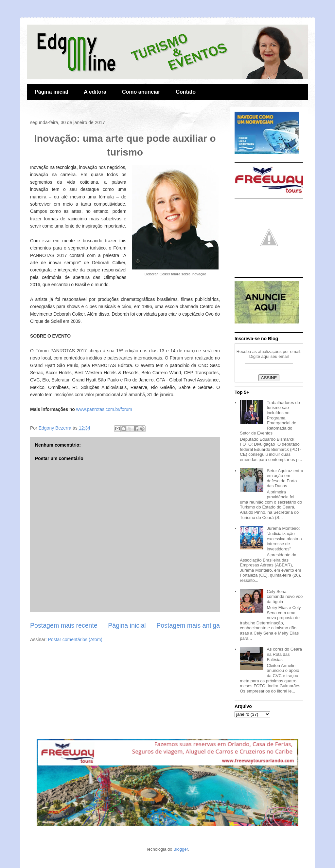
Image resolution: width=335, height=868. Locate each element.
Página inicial (51, 92)
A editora (95, 92)
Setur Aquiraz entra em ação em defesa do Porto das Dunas (285, 478)
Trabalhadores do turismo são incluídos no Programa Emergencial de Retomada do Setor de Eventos (270, 418)
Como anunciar (141, 92)
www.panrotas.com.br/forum (104, 409)
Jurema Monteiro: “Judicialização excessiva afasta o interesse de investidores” (284, 538)
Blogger (181, 849)
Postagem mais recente (64, 625)
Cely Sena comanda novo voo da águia (285, 597)
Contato (185, 92)
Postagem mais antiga (188, 625)
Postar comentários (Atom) (75, 639)
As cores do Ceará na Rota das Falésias (284, 654)
